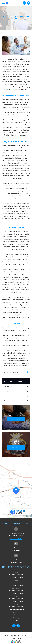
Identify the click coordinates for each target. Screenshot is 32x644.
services (7, 391)
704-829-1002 (16, 550)
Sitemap (18, 639)
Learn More (16, 419)
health (6, 396)
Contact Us (16, 447)
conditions (8, 401)
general (7, 386)
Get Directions (16, 539)
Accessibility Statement (17, 637)
